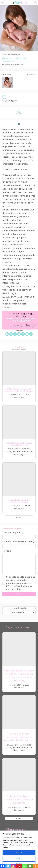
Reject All (19, 864)
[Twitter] (19, 334)
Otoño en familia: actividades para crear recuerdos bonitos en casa (19, 737)
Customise (19, 858)
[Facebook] (7, 334)
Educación (19, 397)
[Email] (27, 334)
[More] (31, 334)
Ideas (16, 455)
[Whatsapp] (23, 334)
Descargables (11, 452)
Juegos (22, 455)
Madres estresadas (18, 612)
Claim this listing (8, 61)
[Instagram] (15, 334)
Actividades (26, 449)
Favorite (19, 114)
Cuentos (26, 506)
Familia (30, 452)
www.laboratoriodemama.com (14, 64)
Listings (5, 54)
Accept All (19, 853)
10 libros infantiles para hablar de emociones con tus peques (19, 800)
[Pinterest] (11, 334)
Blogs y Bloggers (15, 54)
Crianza (26, 395)
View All (18, 517)
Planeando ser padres (20, 608)
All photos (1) (31, 74)
